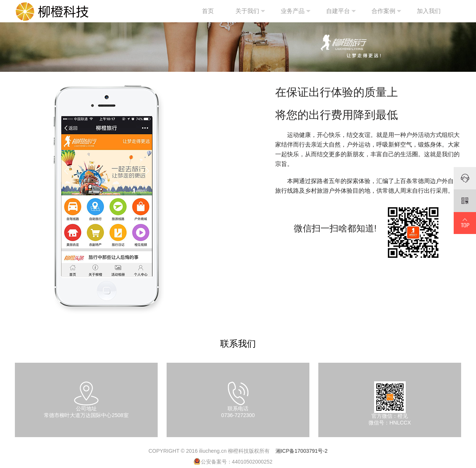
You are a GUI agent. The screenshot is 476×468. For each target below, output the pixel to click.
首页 (208, 11)
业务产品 (296, 11)
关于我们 (250, 11)
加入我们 (429, 11)
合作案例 (386, 11)
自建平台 (341, 11)
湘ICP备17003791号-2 (302, 451)
